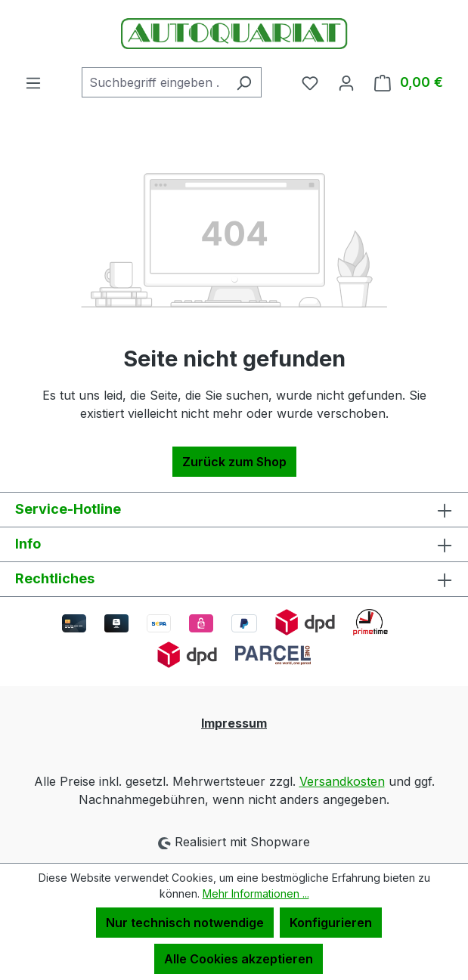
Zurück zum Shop (234, 462)
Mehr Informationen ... (256, 893)
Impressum (234, 723)
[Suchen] (244, 82)
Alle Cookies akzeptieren (239, 959)
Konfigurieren (331, 923)
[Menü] (33, 82)
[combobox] (154, 82)
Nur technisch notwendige (185, 923)
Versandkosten (342, 781)
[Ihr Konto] (346, 82)
